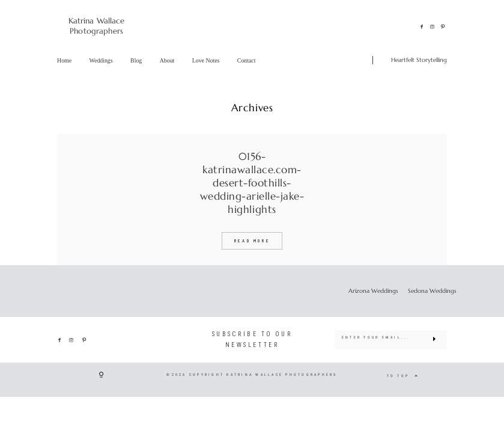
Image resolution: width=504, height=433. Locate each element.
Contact (247, 60)
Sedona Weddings (432, 291)
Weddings (101, 60)
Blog (136, 60)
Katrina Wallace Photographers (97, 26)
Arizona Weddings (373, 291)
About (167, 60)
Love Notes (206, 60)
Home (64, 60)
